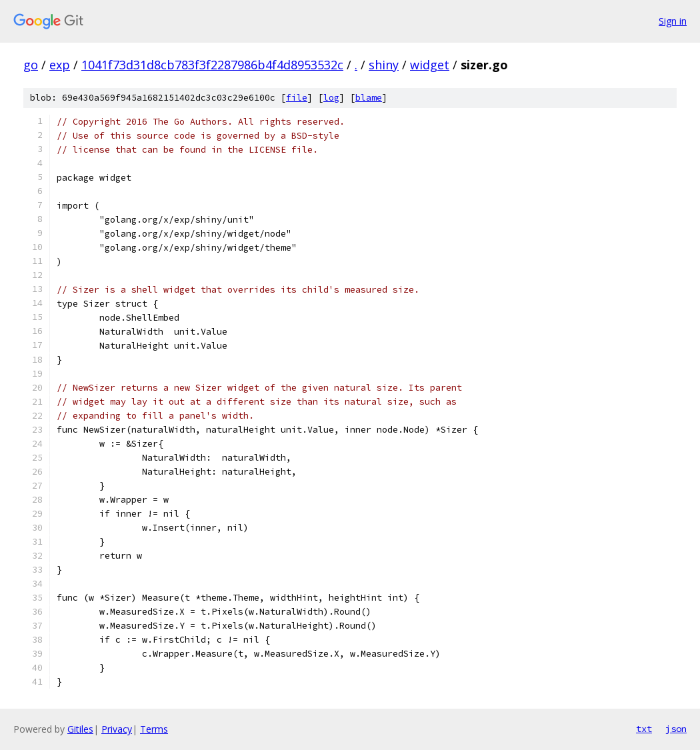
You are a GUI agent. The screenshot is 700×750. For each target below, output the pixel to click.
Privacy (117, 729)
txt (644, 729)
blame (369, 98)
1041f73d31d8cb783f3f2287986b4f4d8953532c (212, 65)
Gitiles (80, 729)
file (297, 98)
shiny (384, 65)
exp (60, 65)
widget (430, 65)
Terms (154, 729)
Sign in (673, 21)
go (31, 65)
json (676, 729)
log (331, 98)
